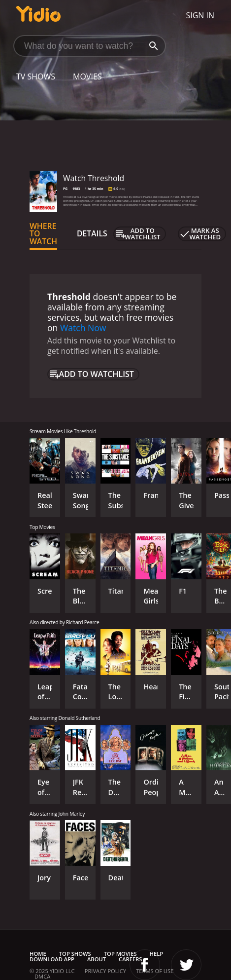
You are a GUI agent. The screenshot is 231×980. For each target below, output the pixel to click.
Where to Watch (43, 234)
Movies (87, 76)
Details (92, 233)
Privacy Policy (105, 971)
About (97, 959)
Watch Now (83, 328)
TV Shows (36, 76)
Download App (52, 959)
